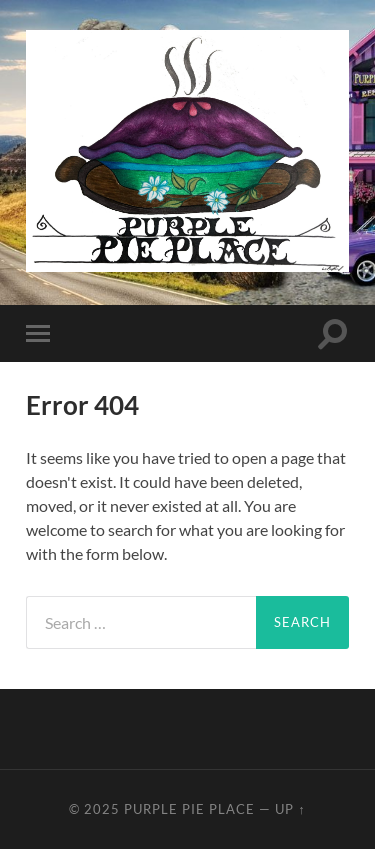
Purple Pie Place (189, 809)
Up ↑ (290, 809)
